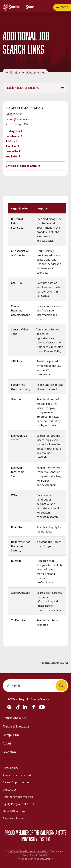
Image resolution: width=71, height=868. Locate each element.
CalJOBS (16, 283)
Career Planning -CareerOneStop (21, 310)
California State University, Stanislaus (28, 851)
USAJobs (17, 527)
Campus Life (11, 735)
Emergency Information (18, 797)
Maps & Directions (14, 811)
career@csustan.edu (18, 119)
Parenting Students (15, 818)
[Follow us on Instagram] (11, 709)
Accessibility (10, 768)
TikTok (10, 141)
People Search (40, 699)
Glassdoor (17, 399)
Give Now (10, 752)
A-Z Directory (16, 699)
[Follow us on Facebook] (35, 709)
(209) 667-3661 (15, 114)
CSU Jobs (17, 361)
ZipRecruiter (19, 620)
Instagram (13, 131)
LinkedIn (12, 151)
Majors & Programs (16, 727)
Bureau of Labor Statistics (17, 223)
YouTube (12, 156)
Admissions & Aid (14, 718)
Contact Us (10, 789)
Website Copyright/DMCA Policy (36, 859)
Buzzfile (16, 561)
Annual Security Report (17, 775)
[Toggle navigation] (62, 7)
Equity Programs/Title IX (18, 804)
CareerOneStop (21, 593)
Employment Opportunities (28, 72)
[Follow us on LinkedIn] (25, 709)
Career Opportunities (16, 782)
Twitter (11, 146)
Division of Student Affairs (23, 166)
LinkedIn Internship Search (18, 472)
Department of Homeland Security (21, 546)
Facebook (12, 136)
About (7, 744)
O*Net (15, 495)
